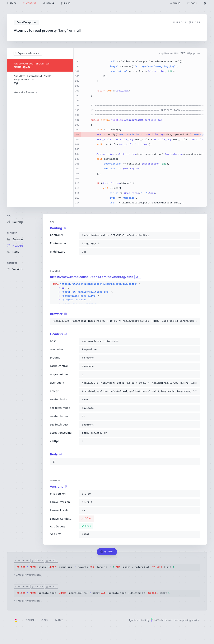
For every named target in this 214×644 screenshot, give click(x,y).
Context (12, 263)
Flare (155, 620)
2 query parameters (28, 575)
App (9, 216)
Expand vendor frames (28, 53)
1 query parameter (27, 601)
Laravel (59, 620)
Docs (45, 620)
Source (30, 620)
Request (12, 233)
